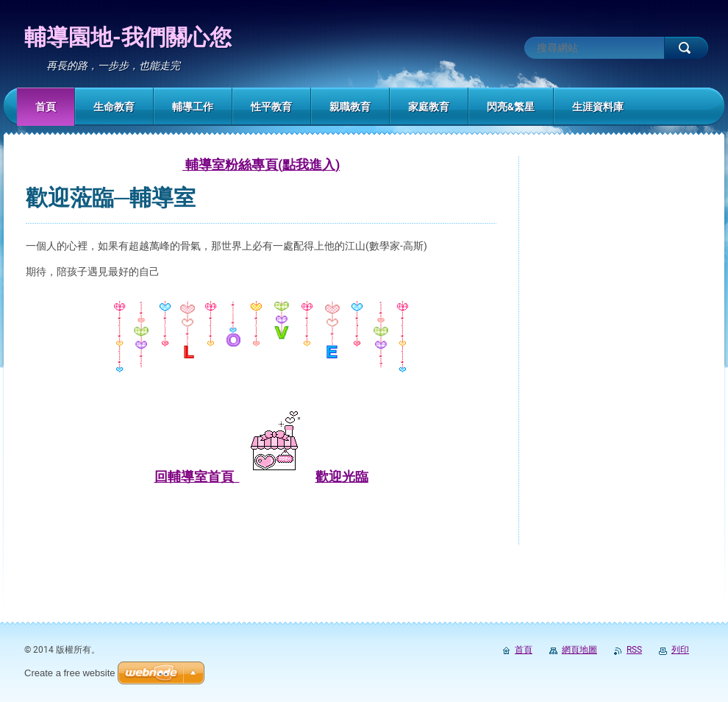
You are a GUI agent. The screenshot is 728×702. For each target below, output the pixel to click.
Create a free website (70, 673)
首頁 (524, 650)
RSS (634, 650)
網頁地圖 (579, 650)
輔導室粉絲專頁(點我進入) (261, 164)
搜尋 (686, 48)
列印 (680, 650)
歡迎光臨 (342, 476)
